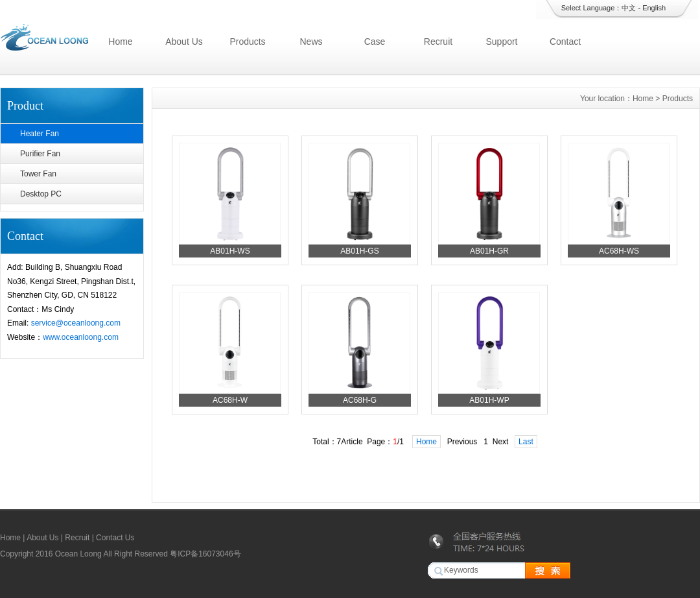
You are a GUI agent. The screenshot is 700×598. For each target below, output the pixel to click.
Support (501, 42)
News (311, 42)
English (654, 8)
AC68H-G (360, 400)
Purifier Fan (40, 154)
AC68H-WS (619, 251)
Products (247, 42)
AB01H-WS (230, 251)
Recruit (438, 42)
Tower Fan (38, 174)
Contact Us (115, 538)
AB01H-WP (489, 400)
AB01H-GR (489, 251)
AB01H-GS (359, 251)
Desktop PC (41, 194)
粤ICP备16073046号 (205, 554)
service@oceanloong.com (76, 323)
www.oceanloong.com (81, 337)
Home (120, 42)
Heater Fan (40, 134)
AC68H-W (230, 400)
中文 (629, 8)
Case (375, 42)
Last (526, 442)
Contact (565, 42)
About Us (184, 42)
